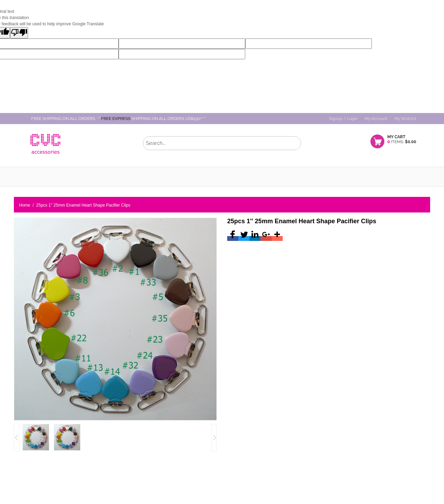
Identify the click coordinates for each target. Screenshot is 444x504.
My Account (376, 119)
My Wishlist (405, 119)
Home (25, 205)
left (214, 438)
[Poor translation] (19, 33)
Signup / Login (343, 119)
